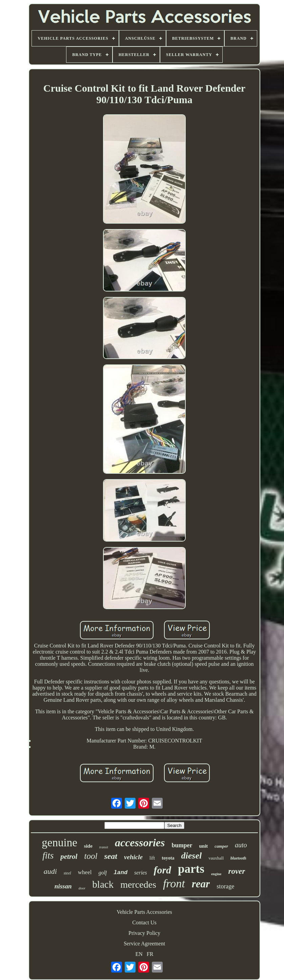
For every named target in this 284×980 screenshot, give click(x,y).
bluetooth (238, 858)
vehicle (133, 857)
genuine (59, 843)
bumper (182, 845)
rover (237, 871)
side (88, 846)
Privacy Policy (144, 933)
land (120, 873)
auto (241, 845)
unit (203, 846)
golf (103, 873)
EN (139, 954)
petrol (69, 856)
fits (48, 855)
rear (201, 884)
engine (216, 874)
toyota (168, 858)
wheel (85, 872)
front (174, 883)
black (103, 884)
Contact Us (144, 922)
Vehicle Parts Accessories (144, 912)
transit (104, 847)
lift (152, 858)
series (140, 873)
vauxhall (216, 858)
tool (91, 856)
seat (111, 856)
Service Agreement (144, 944)
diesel (192, 856)
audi (50, 871)
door (82, 888)
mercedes (138, 884)
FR (150, 954)
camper (221, 846)
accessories (140, 843)
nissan (63, 886)
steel (67, 873)
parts (191, 869)
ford (162, 870)
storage (225, 886)
